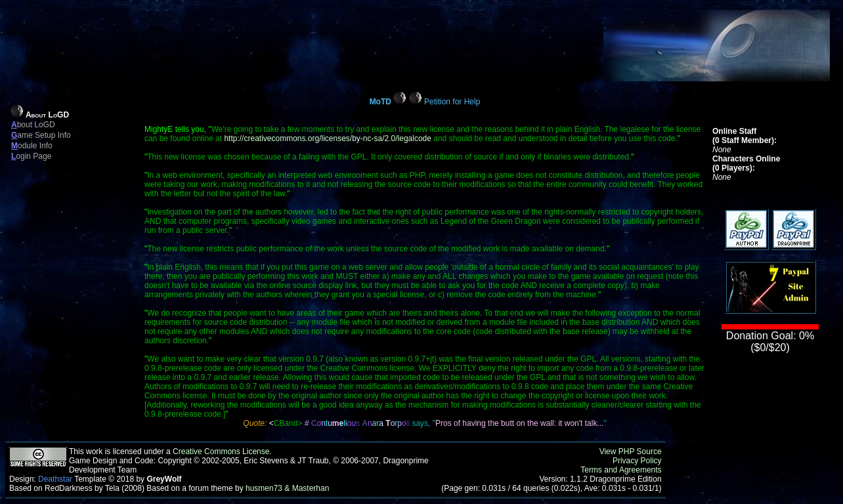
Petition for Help (452, 102)
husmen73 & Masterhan (287, 488)
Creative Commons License (221, 451)
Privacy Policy (637, 461)
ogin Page (31, 156)
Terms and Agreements (621, 470)
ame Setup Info (41, 135)
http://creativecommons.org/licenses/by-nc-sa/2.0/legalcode (328, 138)
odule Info (32, 146)
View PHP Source (631, 451)
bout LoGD (33, 125)
